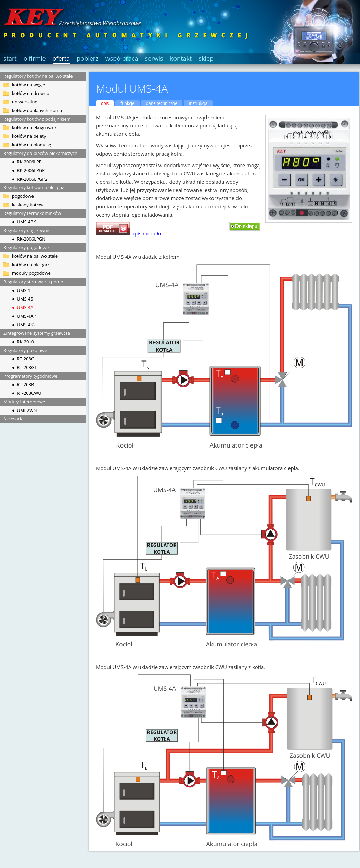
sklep (206, 58)
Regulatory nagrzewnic (27, 230)
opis (105, 103)
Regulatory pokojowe (25, 350)
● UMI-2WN (24, 410)
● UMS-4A (23, 307)
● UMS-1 (21, 290)
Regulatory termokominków (32, 213)
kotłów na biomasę (31, 145)
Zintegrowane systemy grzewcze (37, 333)
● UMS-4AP (24, 316)
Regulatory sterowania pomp (33, 282)
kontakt (181, 58)
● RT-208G (23, 359)
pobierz (87, 58)
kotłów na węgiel (29, 85)
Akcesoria (13, 419)
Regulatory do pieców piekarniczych (40, 153)
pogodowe (23, 196)
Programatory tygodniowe (30, 376)
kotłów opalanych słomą (37, 110)
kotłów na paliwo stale (35, 256)
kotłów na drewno (31, 93)
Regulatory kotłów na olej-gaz (34, 187)
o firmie (35, 58)
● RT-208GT (24, 367)
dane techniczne (162, 103)
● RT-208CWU (27, 393)
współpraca (122, 58)
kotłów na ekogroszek (34, 127)
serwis (154, 58)
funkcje (127, 103)
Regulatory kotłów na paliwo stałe (38, 76)
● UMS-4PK (24, 222)
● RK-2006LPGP (28, 170)
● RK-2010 (23, 342)
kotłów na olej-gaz (31, 265)
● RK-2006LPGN (29, 239)
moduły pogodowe (31, 273)
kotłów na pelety (29, 136)
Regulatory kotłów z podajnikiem (37, 119)
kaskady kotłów (28, 205)
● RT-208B (23, 384)
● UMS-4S (22, 299)
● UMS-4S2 (24, 325)
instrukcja (198, 103)
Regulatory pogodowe (26, 247)
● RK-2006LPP (27, 162)
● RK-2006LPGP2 (30, 179)
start (10, 58)
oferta (61, 58)
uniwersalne (25, 102)
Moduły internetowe (24, 402)
